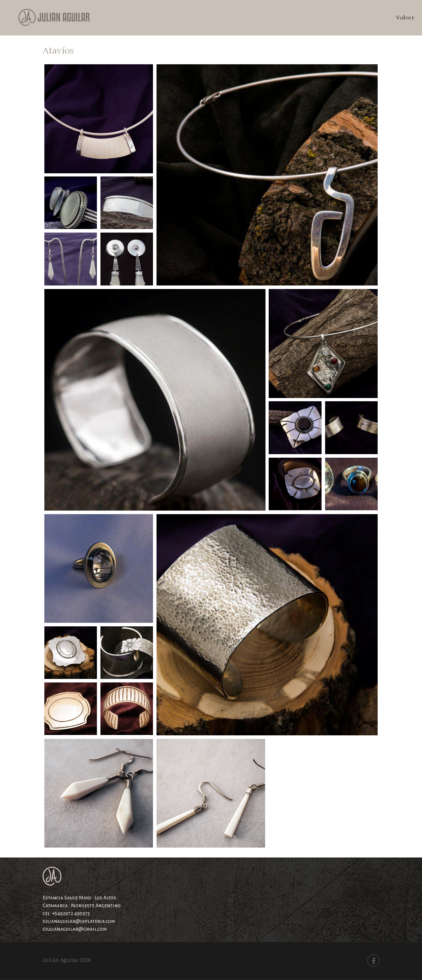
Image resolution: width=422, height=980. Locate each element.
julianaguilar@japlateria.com (79, 921)
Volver (405, 18)
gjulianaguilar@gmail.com (75, 929)
